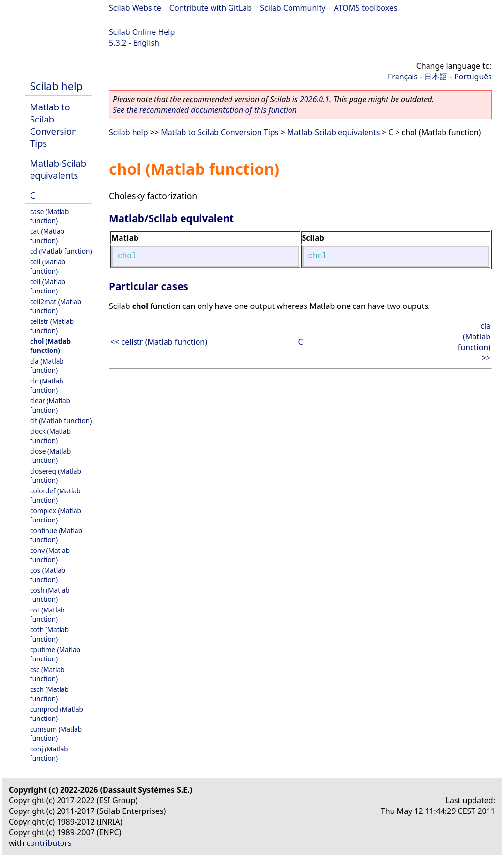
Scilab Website (135, 8)
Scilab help (56, 86)
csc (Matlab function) (47, 674)
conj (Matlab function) (49, 753)
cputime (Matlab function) (55, 654)
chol (127, 256)
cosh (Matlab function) (50, 595)
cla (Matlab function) (47, 366)
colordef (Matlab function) (55, 495)
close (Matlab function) (50, 456)
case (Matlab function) (49, 216)
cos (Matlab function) (48, 575)
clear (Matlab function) (50, 405)
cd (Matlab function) (61, 251)
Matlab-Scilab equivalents (58, 169)
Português (473, 77)
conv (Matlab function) (50, 555)
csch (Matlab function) (49, 694)
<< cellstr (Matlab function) (159, 342)
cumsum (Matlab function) (56, 734)
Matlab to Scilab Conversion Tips (53, 125)
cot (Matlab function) (47, 614)
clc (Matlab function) (47, 385)
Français (403, 77)
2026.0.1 (314, 99)
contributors (49, 843)
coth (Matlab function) (49, 634)
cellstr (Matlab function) (52, 326)
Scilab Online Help (142, 32)
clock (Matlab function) (50, 436)
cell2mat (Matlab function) (56, 306)
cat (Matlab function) (47, 236)
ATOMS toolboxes (366, 8)
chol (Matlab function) (50, 346)
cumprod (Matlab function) (57, 714)
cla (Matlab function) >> (474, 342)
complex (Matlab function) (56, 515)
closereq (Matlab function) (56, 475)
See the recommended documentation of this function (205, 110)
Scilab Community (293, 8)
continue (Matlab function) (56, 535)
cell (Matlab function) (48, 286)
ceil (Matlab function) (48, 266)
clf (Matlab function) (61, 421)
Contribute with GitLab (211, 8)
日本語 (436, 77)
